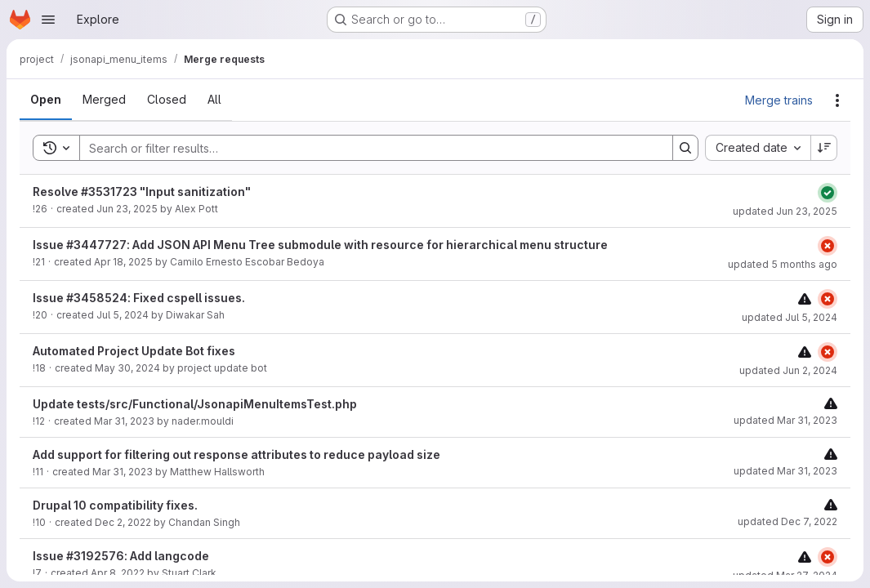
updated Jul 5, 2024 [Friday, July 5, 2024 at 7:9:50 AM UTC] (790, 317)
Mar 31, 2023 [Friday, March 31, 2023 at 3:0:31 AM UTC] (124, 421)
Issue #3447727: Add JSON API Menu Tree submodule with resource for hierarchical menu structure (320, 245)
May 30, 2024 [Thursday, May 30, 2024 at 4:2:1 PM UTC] (127, 368)
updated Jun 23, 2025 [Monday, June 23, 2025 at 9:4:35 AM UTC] (785, 211)
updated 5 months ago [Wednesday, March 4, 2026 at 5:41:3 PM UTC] (783, 264)
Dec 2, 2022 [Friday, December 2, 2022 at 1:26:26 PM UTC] (123, 522)
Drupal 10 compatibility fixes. (115, 505)
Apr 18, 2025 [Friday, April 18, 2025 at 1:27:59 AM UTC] (123, 262)
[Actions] (837, 100)
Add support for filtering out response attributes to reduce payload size (236, 454)
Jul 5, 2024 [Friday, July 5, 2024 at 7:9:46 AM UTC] (123, 315)
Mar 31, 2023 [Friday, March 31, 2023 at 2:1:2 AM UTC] (123, 472)
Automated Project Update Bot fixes (134, 351)
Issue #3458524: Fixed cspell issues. (139, 298)
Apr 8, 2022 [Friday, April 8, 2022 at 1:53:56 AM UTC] (118, 573)
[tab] (46, 100)
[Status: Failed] (828, 246)
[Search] (368, 148)
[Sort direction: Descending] (824, 148)
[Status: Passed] (828, 193)
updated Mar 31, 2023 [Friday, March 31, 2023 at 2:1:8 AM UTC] (785, 471)
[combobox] (758, 148)
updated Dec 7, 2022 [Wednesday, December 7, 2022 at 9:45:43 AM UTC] (787, 521)
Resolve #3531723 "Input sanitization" (142, 192)
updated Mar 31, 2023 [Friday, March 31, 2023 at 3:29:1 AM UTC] (785, 420)
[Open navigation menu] (48, 20)
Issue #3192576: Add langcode (121, 556)
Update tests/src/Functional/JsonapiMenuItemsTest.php (195, 404)
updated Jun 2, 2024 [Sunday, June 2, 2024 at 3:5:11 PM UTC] (788, 370)
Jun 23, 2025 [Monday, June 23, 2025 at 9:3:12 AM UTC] (127, 209)
